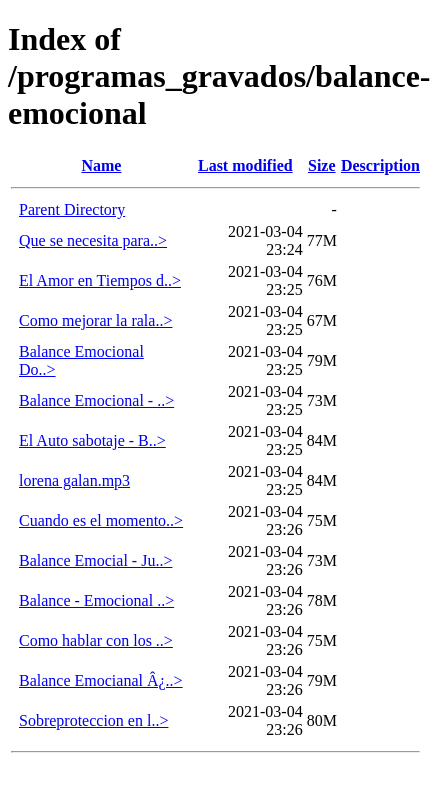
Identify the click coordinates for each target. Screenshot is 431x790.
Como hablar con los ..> (96, 640)
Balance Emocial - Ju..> (95, 560)
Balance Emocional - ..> (96, 400)
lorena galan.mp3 (74, 480)
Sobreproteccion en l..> (93, 720)
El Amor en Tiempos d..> (100, 280)
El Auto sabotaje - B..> (92, 440)
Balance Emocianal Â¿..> (101, 680)
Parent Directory (72, 209)
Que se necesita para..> (93, 240)
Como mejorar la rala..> (95, 320)
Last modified (245, 165)
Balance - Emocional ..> (96, 600)
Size (322, 165)
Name (101, 165)
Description (380, 165)
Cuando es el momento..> (101, 520)
